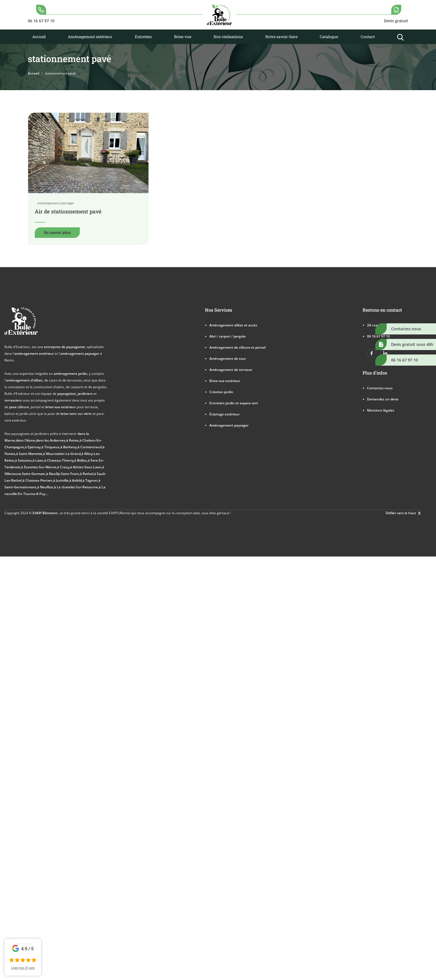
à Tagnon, (91, 480)
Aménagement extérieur (90, 37)
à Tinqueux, (51, 447)
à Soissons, (24, 460)
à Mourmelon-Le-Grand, (62, 454)
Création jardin (221, 392)
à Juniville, (61, 480)
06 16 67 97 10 (378, 336)
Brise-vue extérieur (225, 381)
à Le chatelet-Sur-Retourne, (76, 487)
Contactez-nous (380, 388)
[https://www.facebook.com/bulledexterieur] (372, 353)
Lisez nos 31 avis (23, 968)
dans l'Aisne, (26, 440)
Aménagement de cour (228, 359)
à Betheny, (69, 447)
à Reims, (73, 440)
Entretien (143, 37)
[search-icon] (41, 15)
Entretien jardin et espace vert (234, 403)
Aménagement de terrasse (231, 370)
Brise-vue (183, 37)
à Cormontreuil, (90, 447)
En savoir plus (57, 232)
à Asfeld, (76, 480)
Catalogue (329, 37)
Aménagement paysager (229, 425)
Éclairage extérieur (225, 414)
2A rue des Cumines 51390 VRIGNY (395, 325)
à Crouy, (64, 467)
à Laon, (38, 460)
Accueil (39, 37)
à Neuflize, (46, 487)
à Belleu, (81, 460)
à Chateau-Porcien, (38, 480)
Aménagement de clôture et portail (237, 347)
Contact (368, 37)
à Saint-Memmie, (30, 454)
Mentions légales (381, 410)
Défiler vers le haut (404, 513)
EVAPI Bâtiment (45, 513)
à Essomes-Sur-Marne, (39, 467)
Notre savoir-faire (281, 37)
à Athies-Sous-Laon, (86, 467)
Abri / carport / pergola (227, 336)
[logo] (219, 15)
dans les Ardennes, (51, 440)
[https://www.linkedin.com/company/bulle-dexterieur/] (385, 353)
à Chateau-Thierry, (59, 460)
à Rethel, (87, 474)
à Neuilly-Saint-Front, (63, 474)
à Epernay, (33, 447)
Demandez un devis (383, 399)
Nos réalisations (228, 37)
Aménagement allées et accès (233, 325)
